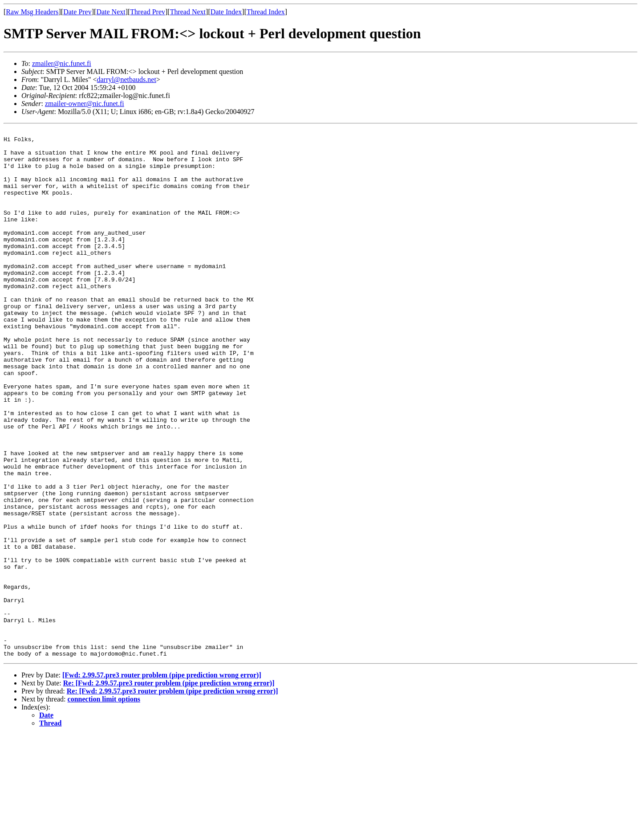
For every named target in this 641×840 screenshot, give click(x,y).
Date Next (111, 12)
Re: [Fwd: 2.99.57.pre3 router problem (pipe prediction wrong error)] (169, 789)
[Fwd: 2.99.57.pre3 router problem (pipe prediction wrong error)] (162, 781)
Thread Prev (148, 12)
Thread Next (188, 12)
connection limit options (104, 805)
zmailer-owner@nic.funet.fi (85, 104)
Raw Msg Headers (32, 12)
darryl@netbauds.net (126, 80)
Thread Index (266, 12)
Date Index (226, 12)
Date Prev (77, 12)
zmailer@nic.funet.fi (62, 63)
